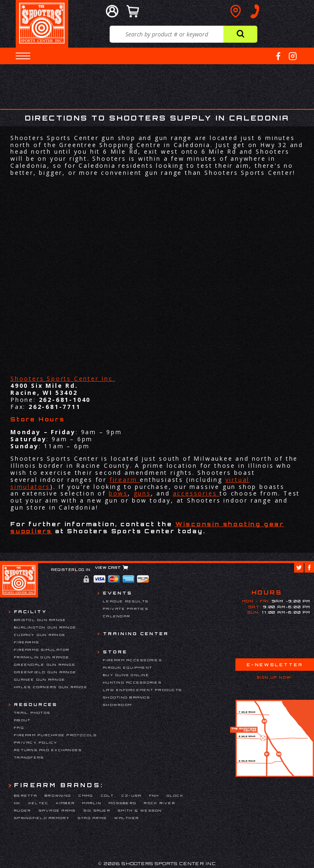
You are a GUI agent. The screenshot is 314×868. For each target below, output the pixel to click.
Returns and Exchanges (48, 750)
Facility (30, 612)
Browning (58, 795)
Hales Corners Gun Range (51, 687)
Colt (108, 795)
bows (118, 493)
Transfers (29, 757)
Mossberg (123, 803)
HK (18, 803)
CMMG (86, 795)
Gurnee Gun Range (40, 679)
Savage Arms (58, 810)
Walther (127, 818)
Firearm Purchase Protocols (56, 735)
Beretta (26, 795)
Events (118, 593)
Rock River (160, 803)
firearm (125, 480)
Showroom (117, 705)
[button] (23, 56)
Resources (36, 704)
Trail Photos (32, 713)
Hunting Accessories (132, 682)
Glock (175, 795)
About (22, 720)
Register (63, 570)
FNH (154, 795)
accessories (197, 493)
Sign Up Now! (275, 677)
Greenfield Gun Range (45, 672)
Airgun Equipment (128, 667)
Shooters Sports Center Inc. (63, 378)
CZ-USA (132, 795)
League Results (126, 601)
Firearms (27, 642)
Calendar (117, 616)
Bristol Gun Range (40, 620)
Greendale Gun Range (45, 665)
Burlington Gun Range (45, 627)
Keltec (39, 803)
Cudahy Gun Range (40, 635)
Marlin (92, 803)
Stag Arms (92, 818)
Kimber (66, 803)
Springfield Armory (42, 818)
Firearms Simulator (42, 650)
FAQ (19, 728)
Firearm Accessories (133, 660)
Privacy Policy (36, 742)
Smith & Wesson (140, 810)
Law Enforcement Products (143, 690)
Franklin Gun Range (42, 657)
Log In (83, 570)
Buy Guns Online (126, 675)
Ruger (23, 810)
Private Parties (126, 609)
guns (142, 493)
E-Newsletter (275, 665)
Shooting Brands (127, 697)
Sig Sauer (97, 810)
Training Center (136, 633)
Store (115, 652)
